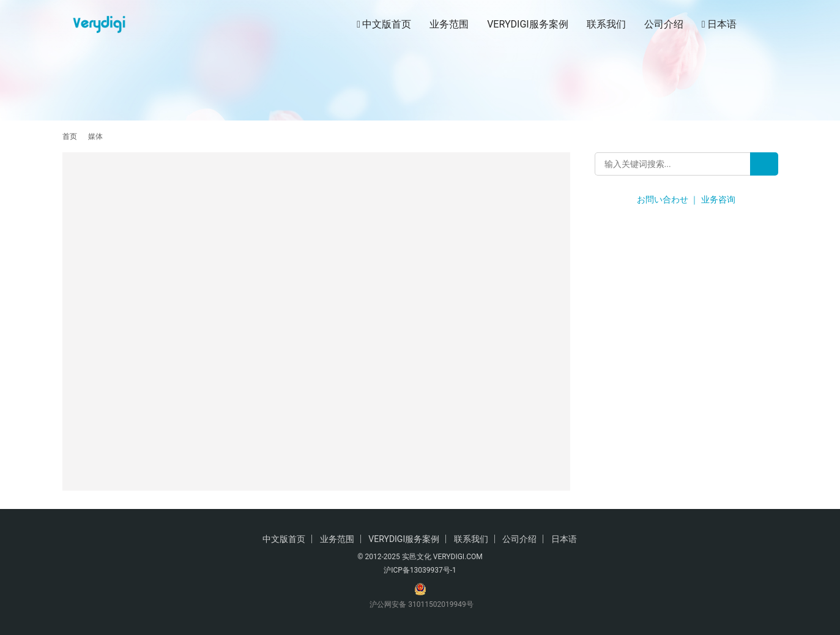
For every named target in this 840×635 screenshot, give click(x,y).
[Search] (764, 164)
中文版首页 (384, 24)
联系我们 (606, 24)
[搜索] (773, 24)
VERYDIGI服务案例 (527, 24)
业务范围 (449, 24)
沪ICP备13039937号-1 (420, 570)
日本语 (719, 24)
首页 (70, 136)
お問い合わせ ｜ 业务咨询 (686, 199)
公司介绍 (664, 24)
